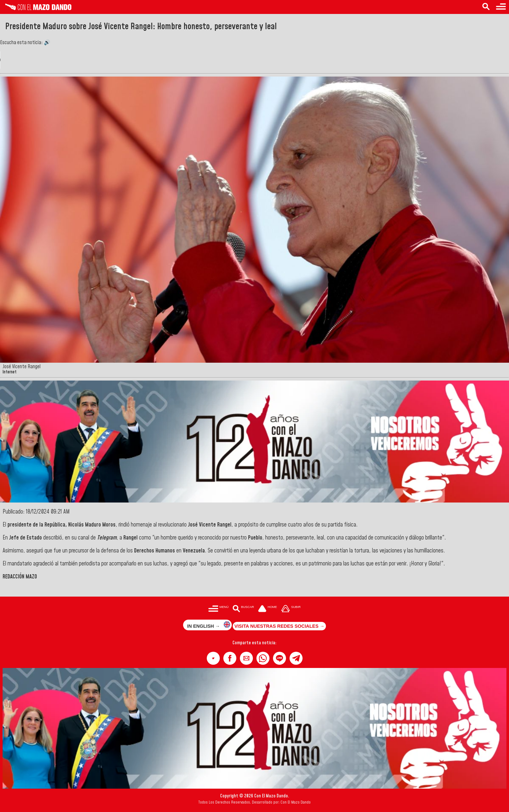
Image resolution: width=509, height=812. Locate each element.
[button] (213, 658)
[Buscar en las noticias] (486, 7)
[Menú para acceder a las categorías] (501, 7)
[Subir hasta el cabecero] (291, 609)
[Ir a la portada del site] (267, 609)
